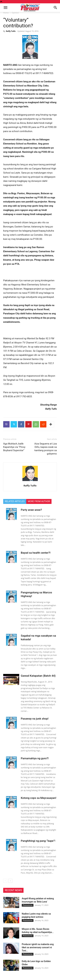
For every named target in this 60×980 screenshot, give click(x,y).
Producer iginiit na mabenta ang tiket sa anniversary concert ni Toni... (38, 947)
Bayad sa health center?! (36, 553)
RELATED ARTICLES (15, 501)
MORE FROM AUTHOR (39, 501)
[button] (5, 8)
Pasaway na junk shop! (35, 719)
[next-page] (10, 881)
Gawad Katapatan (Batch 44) (38, 676)
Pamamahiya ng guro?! (35, 758)
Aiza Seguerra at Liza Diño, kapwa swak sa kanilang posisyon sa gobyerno (46, 449)
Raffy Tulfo (11, 31)
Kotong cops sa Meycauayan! (39, 798)
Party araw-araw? (31, 510)
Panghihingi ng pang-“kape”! (38, 841)
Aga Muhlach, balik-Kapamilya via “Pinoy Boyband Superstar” (14, 447)
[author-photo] (30, 481)
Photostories (28, 905)
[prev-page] (5, 881)
